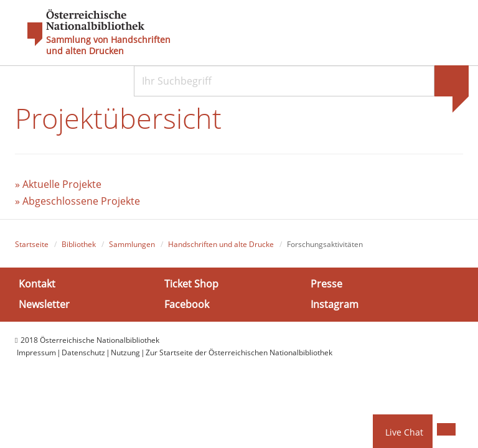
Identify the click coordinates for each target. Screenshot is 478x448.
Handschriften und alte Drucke (221, 244)
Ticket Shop (191, 284)
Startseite (32, 244)
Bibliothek (79, 244)
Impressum (36, 352)
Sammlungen (132, 244)
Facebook (187, 304)
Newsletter (44, 304)
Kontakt (37, 284)
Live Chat (404, 432)
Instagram (335, 304)
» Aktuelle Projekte (58, 184)
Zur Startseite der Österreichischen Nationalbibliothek (239, 352)
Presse (326, 284)
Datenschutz (83, 352)
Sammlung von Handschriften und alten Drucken (108, 45)
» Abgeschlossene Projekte (77, 201)
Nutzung (125, 352)
